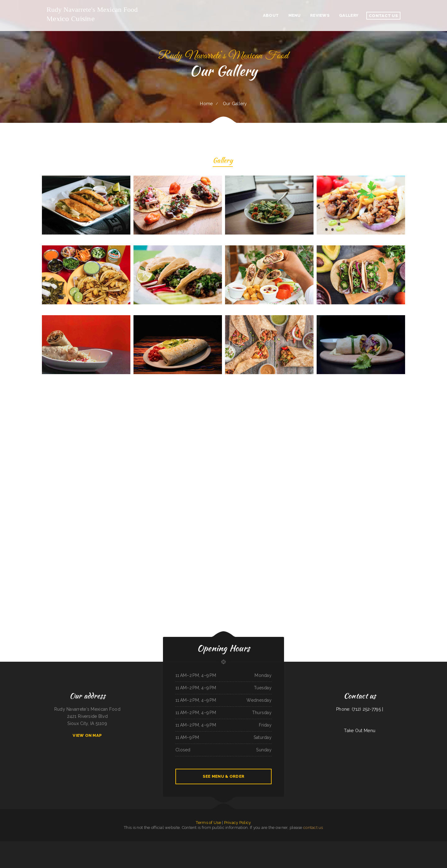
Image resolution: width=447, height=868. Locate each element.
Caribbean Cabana (336, 845)
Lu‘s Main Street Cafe (127, 845)
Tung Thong (320, 845)
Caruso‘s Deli (119, 845)
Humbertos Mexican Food (249, 845)
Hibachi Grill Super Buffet (156, 845)
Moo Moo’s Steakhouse (136, 845)
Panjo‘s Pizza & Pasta (362, 845)
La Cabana (149, 845)
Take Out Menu (360, 731)
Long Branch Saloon (267, 845)
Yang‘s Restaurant (177, 845)
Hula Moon (315, 845)
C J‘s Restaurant (428, 845)
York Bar (183, 845)
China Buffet (55, 845)
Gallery (223, 161)
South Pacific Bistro (258, 845)
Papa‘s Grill (37, 845)
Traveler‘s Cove (408, 845)
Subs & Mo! (281, 845)
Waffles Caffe (215, 845)
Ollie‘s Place (23, 845)
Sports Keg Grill (16, 845)
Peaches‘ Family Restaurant (83, 845)
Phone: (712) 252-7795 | (360, 709)
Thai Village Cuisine (92, 845)
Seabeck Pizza (10, 845)
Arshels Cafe (297, 845)
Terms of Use (208, 823)
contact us (313, 828)
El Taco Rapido (99, 845)
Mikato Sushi (165, 845)
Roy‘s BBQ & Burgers (353, 845)
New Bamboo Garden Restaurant (192, 845)
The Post (206, 845)
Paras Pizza (414, 845)
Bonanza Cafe (4, 845)
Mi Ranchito (105, 845)
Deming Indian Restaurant (437, 845)
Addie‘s (210, 845)
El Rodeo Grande (61, 845)
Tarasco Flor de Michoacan (372, 845)
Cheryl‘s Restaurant (307, 845)
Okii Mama (171, 845)
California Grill (396, 845)
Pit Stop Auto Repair (112, 845)
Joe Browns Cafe (421, 845)
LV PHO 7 (286, 845)
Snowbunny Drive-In (227, 852)
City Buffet (144, 845)
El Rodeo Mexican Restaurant (71, 845)
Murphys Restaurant (30, 845)
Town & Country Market (328, 845)
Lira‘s (302, 845)
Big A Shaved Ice (275, 845)
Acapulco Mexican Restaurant (224, 845)
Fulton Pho (402, 845)
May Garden (201, 845)
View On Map (87, 735)
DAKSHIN (292, 845)
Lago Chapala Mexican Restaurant (237, 845)
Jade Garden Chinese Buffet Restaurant (385, 845)
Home (206, 104)
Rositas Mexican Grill (344, 845)
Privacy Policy (238, 823)
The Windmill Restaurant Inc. (46, 845)
